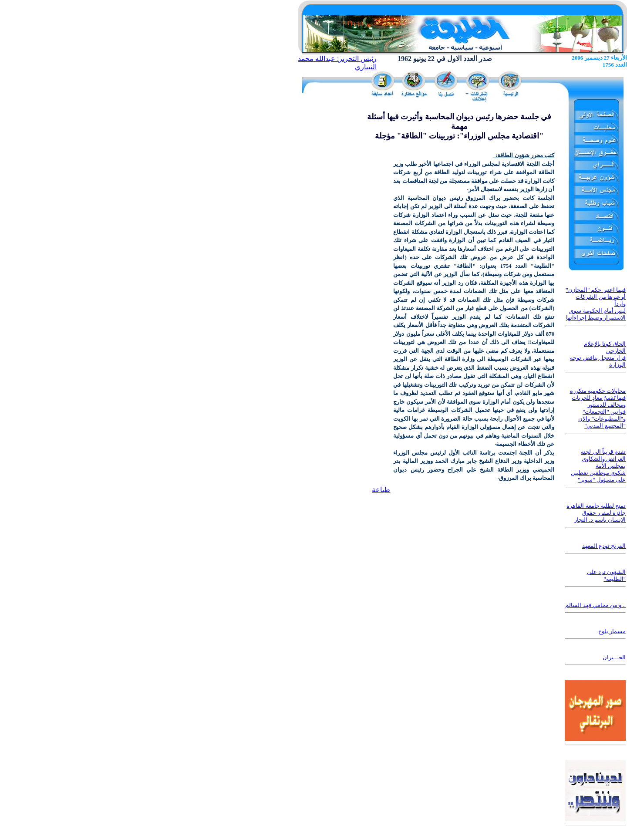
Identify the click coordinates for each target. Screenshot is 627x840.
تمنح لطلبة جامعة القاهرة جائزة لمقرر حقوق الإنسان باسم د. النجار (596, 513)
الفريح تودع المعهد (604, 546)
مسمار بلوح (612, 631)
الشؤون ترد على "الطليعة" (607, 575)
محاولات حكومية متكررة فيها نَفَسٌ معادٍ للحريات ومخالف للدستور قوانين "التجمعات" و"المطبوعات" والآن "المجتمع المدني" (598, 408)
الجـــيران (614, 657)
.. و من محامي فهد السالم (595, 605)
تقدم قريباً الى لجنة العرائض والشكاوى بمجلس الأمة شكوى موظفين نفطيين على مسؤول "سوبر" (598, 466)
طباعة (381, 490)
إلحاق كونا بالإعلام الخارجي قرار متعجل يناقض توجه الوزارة (598, 354)
